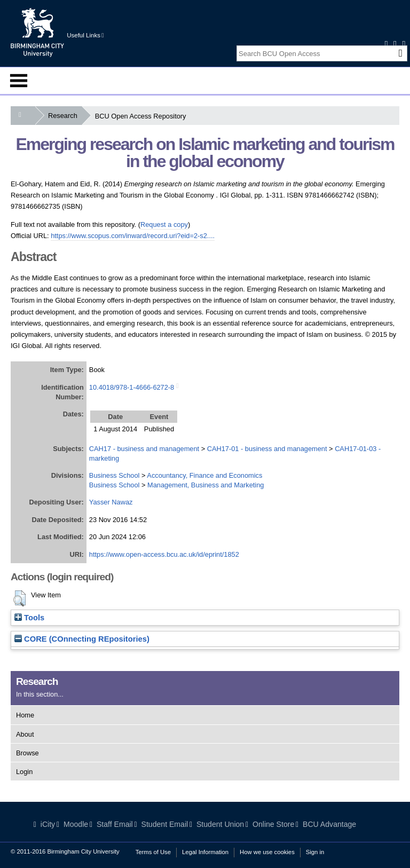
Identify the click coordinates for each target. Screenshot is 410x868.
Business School (115, 475)
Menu (19, 81)
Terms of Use (153, 852)
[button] (19, 598)
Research (65, 116)
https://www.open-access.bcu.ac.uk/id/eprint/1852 (164, 554)
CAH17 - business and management (144, 449)
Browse (27, 753)
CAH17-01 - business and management (267, 449)
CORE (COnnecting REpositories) (82, 639)
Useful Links (85, 35)
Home (25, 715)
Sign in (315, 852)
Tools (29, 618)
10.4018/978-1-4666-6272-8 (132, 387)
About (25, 734)
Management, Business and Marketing (206, 485)
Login (24, 772)
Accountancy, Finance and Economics (204, 475)
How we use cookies (267, 852)
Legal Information (205, 852)
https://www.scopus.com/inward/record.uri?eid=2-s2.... (133, 236)
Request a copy (164, 224)
